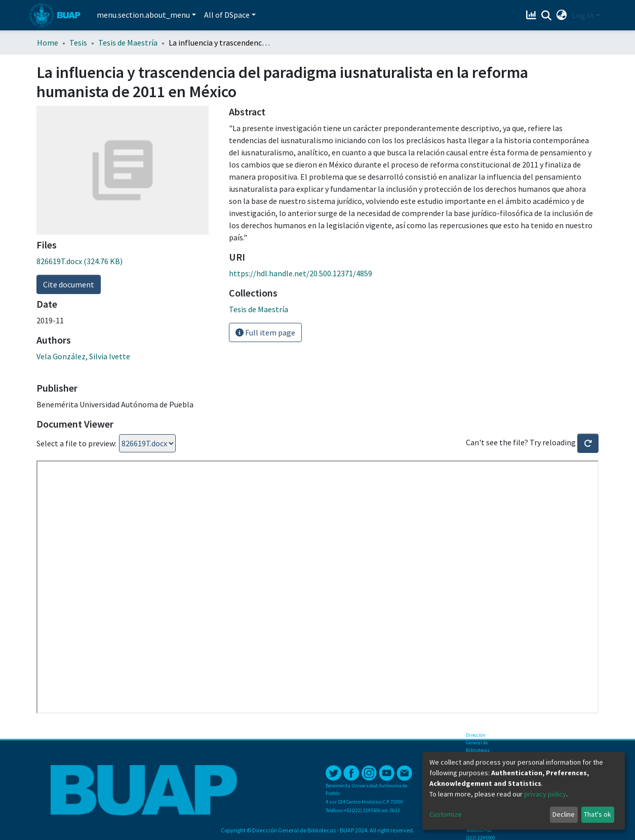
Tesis (78, 43)
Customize (446, 814)
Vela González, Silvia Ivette (83, 356)
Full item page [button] (265, 332)
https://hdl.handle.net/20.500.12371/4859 (301, 273)
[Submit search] (547, 16)
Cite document (69, 284)
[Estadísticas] (532, 15)
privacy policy (545, 794)
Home (48, 43)
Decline (564, 814)
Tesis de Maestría (128, 43)
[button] (562, 15)
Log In (583, 15)
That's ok (598, 814)
